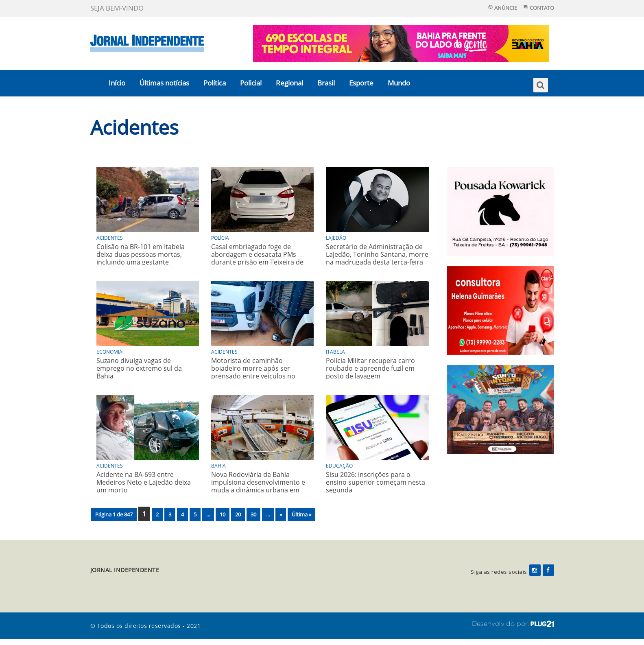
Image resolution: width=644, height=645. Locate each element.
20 (238, 514)
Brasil (326, 83)
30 (253, 514)
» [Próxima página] (281, 514)
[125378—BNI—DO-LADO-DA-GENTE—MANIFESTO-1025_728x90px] (401, 43)
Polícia (220, 238)
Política (215, 83)
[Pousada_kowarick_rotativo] (501, 211)
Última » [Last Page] (301, 514)
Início (117, 83)
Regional (289, 83)
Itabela (335, 352)
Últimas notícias (164, 83)
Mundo (399, 83)
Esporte (361, 83)
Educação (339, 466)
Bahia (218, 466)
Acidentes (134, 127)
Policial (251, 83)
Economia (109, 352)
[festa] (501, 409)
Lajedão (336, 238)
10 (223, 514)
